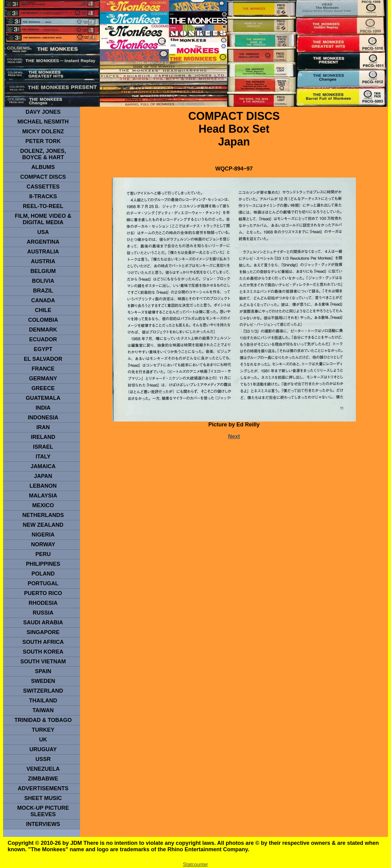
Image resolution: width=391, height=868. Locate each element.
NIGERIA (43, 535)
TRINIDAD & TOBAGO (43, 720)
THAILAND (43, 701)
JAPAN (43, 476)
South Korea (43, 652)
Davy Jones (43, 112)
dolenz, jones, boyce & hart (43, 154)
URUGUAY (43, 749)
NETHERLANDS (43, 515)
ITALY (43, 457)
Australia (43, 252)
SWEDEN (43, 681)
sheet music (43, 798)
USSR (43, 759)
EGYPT (43, 349)
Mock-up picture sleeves (43, 811)
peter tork (43, 141)
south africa (43, 642)
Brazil (43, 291)
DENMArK (43, 330)
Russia (43, 613)
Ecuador (43, 339)
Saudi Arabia (43, 622)
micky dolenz (43, 131)
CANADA (43, 300)
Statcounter (195, 864)
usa (43, 232)
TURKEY (43, 730)
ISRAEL (43, 447)
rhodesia (43, 603)
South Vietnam (43, 662)
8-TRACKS (43, 196)
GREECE (43, 388)
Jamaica (43, 466)
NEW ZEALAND (43, 525)
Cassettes (43, 187)
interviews (43, 824)
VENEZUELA (43, 769)
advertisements (43, 788)
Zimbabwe (43, 779)
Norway (43, 544)
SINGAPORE (43, 632)
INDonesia (43, 418)
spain (43, 671)
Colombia (43, 320)
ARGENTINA (43, 242)
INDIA (43, 408)
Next (234, 436)
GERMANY (43, 378)
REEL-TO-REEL (43, 206)
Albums (43, 167)
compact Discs (43, 177)
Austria (43, 261)
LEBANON (43, 486)
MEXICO (43, 505)
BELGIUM (43, 271)
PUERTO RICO (43, 593)
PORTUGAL (43, 583)
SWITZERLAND (43, 691)
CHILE (43, 310)
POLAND (43, 574)
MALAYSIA (43, 496)
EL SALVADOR (43, 359)
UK (43, 740)
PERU (43, 554)
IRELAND (43, 437)
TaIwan (43, 710)
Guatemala (43, 398)
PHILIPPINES (43, 564)
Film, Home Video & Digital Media (43, 219)
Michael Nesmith (43, 122)
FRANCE (43, 369)
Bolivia (43, 281)
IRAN (43, 427)
